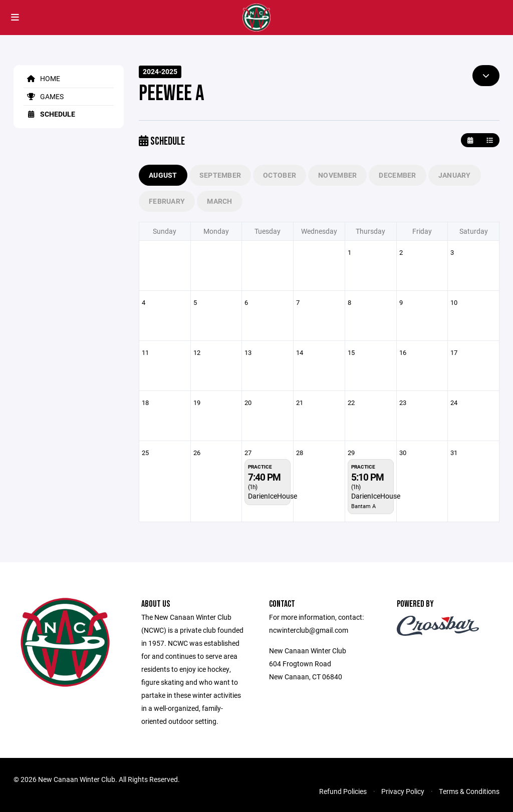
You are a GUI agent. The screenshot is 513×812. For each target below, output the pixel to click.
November (337, 175)
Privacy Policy (403, 791)
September (220, 175)
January (455, 175)
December (397, 175)
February (167, 201)
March (219, 201)
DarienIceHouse (273, 496)
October (280, 175)
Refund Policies (343, 791)
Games (44, 96)
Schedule (49, 114)
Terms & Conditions (469, 791)
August (163, 175)
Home (42, 78)
